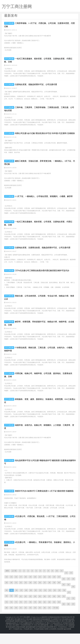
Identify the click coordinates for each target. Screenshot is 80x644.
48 (26, 605)
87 (73, 618)
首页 (7, 585)
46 (17, 605)
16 (16, 591)
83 (54, 616)
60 (16, 610)
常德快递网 (11, 638)
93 (30, 622)
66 (45, 611)
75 (16, 616)
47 (21, 605)
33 (26, 597)
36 (40, 597)
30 (11, 597)
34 (30, 597)
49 (31, 605)
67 (49, 611)
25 (59, 591)
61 (21, 611)
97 (49, 622)
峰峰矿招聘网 (44, 640)
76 (21, 616)
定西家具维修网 (20, 638)
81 (45, 616)
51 (40, 605)
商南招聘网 (50, 638)
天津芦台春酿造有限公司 (27, 635)
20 (35, 591)
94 (35, 622)
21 (40, 591)
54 (55, 605)
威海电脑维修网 (31, 638)
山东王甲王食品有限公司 (37, 634)
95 (40, 622)
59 (11, 610)
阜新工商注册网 (14, 637)
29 (7, 597)
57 (69, 607)
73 (7, 616)
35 (35, 597)
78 (30, 616)
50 (36, 605)
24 (54, 591)
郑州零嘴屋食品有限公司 (53, 634)
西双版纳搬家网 (45, 633)
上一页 (14, 585)
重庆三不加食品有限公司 (55, 635)
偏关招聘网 (67, 640)
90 (16, 622)
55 (59, 605)
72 (73, 613)
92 (26, 622)
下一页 (56, 622)
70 (64, 611)
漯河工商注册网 (66, 634)
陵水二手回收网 (69, 638)
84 (59, 616)
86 (68, 618)
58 (7, 610)
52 (45, 605)
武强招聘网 (60, 640)
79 (35, 616)
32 (21, 597)
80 (40, 616)
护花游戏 (63, 631)
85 (64, 618)
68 (54, 611)
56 (64, 605)
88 (7, 622)
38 (49, 597)
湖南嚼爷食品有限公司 (22, 634)
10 (57, 585)
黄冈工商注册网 (16, 633)
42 (68, 599)
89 (11, 622)
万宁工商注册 (10, 23)
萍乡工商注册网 (63, 633)
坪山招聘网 (54, 633)
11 (62, 585)
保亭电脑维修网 (41, 638)
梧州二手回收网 (35, 640)
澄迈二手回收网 (24, 640)
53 (50, 605)
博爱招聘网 (36, 633)
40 (59, 597)
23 (49, 591)
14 (7, 591)
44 (7, 605)
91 (21, 622)
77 (26, 616)
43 (73, 601)
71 (68, 613)
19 (30, 591)
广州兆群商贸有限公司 (26, 637)
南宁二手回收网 (14, 640)
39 (54, 597)
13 (71, 587)
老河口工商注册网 (27, 633)
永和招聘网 (52, 640)
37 (45, 597)
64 (35, 611)
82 (49, 616)
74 (11, 616)
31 (16, 597)
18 (26, 591)
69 (59, 611)
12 (66, 587)
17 (21, 591)
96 (45, 622)
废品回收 (57, 631)
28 (73, 593)
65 (40, 611)
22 (45, 591)
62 (26, 611)
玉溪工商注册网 (39, 637)
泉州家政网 (11, 634)
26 (64, 593)
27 (68, 593)
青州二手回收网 (59, 638)
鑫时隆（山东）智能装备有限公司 (55, 637)
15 (11, 591)
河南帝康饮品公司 (41, 635)
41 (64, 599)
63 (30, 611)
